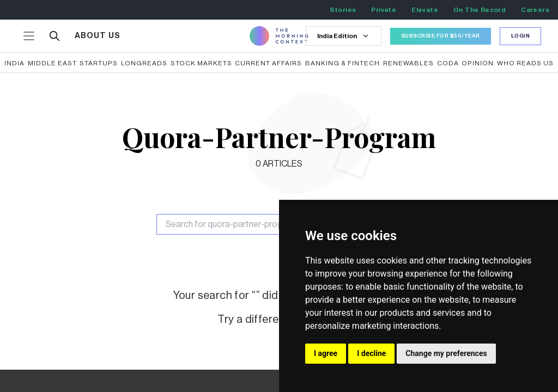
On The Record (480, 10)
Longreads (144, 63)
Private (384, 10)
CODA (448, 63)
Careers (535, 10)
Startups (99, 63)
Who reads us (525, 63)
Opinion (478, 63)
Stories (343, 10)
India (14, 63)
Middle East (52, 63)
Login (521, 36)
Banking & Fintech (342, 63)
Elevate (425, 10)
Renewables (408, 63)
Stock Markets (201, 63)
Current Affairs (268, 63)
